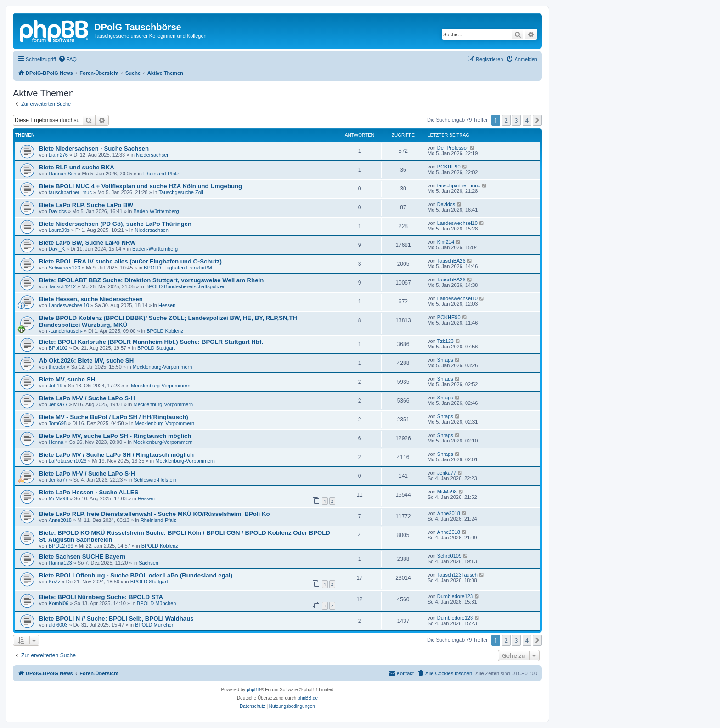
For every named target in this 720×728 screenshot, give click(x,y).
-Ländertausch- (66, 331)
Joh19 (56, 386)
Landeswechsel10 (457, 223)
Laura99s (59, 230)
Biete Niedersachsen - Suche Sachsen (94, 148)
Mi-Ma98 (59, 498)
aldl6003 (58, 625)
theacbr (57, 367)
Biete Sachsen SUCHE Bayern (82, 557)
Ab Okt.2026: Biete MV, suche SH (86, 361)
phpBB (253, 690)
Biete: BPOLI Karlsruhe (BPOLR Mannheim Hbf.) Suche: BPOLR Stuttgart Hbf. (151, 342)
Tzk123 (445, 341)
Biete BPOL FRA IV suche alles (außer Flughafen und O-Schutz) (130, 261)
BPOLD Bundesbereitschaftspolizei (185, 286)
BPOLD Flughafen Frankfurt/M (178, 268)
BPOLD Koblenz (165, 331)
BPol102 (58, 348)
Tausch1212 (62, 286)
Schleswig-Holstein (155, 480)
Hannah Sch (63, 174)
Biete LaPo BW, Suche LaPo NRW (87, 243)
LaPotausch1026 (68, 461)
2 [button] (506, 120)
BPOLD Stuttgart (156, 348)
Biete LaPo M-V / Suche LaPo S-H (87, 398)
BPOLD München (157, 603)
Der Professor (453, 148)
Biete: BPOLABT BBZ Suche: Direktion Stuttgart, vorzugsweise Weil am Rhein (151, 280)
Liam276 (58, 155)
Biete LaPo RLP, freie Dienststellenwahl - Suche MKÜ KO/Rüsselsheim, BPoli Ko (154, 514)
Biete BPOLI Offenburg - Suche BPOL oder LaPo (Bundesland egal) (136, 575)
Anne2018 (60, 520)
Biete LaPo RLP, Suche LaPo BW (86, 205)
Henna (56, 442)
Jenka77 (58, 404)
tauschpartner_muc (70, 192)
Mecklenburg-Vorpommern (163, 367)
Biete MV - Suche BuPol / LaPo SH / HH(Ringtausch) (114, 417)
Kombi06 (59, 603)
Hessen (167, 305)
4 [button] (527, 120)
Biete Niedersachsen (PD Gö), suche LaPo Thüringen (115, 224)
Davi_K (57, 249)
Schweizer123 (65, 268)
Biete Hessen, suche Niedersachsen (91, 299)
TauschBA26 (451, 261)
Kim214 (446, 242)
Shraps (445, 360)
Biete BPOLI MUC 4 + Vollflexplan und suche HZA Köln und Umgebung (141, 186)
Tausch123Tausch (457, 575)
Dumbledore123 (455, 596)
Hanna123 (60, 563)
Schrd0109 (449, 556)
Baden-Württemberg (156, 211)
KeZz (55, 582)
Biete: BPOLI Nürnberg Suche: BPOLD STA (101, 597)
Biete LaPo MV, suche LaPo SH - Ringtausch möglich (115, 436)
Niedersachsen (153, 155)
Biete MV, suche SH (67, 379)
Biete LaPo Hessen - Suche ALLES (89, 492)
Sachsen (149, 563)
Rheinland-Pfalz (161, 174)
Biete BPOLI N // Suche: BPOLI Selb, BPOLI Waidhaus (116, 619)
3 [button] (516, 120)
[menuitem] (67, 59)
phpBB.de (308, 698)
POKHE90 (449, 167)
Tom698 (58, 423)
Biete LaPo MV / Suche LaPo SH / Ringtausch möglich (116, 455)
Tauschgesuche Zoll (181, 192)
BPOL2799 (61, 546)
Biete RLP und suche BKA (77, 167)
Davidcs (58, 211)
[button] (537, 120)
